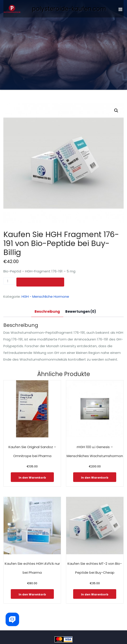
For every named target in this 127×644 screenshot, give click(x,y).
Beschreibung (47, 311)
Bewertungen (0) (81, 311)
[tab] (47, 312)
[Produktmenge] (9, 281)
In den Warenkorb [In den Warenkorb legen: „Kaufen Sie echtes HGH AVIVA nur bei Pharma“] (32, 594)
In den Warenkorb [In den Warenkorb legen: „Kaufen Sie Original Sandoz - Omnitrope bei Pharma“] (32, 478)
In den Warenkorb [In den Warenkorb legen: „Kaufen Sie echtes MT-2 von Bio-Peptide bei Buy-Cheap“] (95, 594)
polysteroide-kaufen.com (69, 9)
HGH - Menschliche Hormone (45, 296)
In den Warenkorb (40, 282)
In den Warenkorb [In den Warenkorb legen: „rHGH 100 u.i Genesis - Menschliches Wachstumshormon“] (95, 478)
